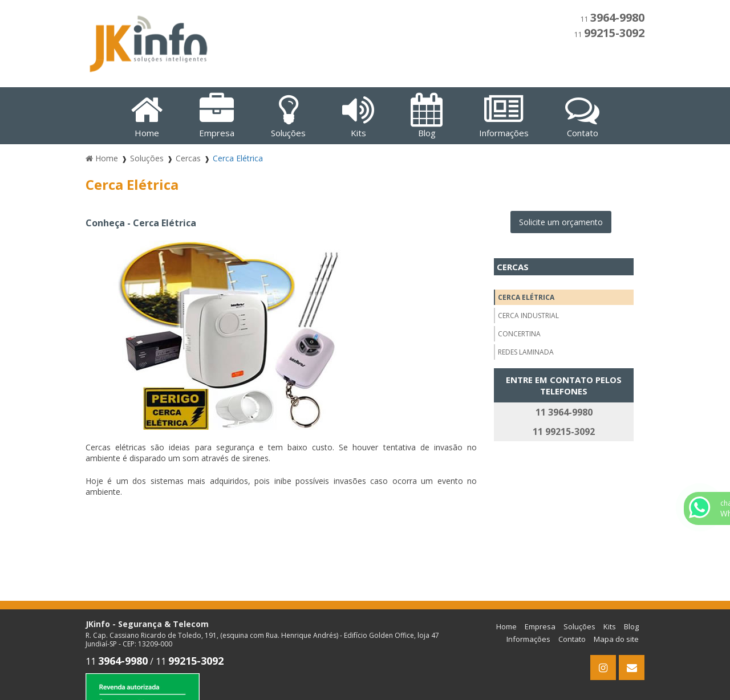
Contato (572, 639)
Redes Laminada (526, 352)
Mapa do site (616, 639)
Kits (610, 626)
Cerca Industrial (528, 316)
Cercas (513, 267)
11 (613, 19)
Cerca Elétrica (526, 297)
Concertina (519, 334)
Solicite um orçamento (561, 222)
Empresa (540, 626)
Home (506, 626)
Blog (631, 626)
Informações (528, 639)
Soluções (579, 626)
